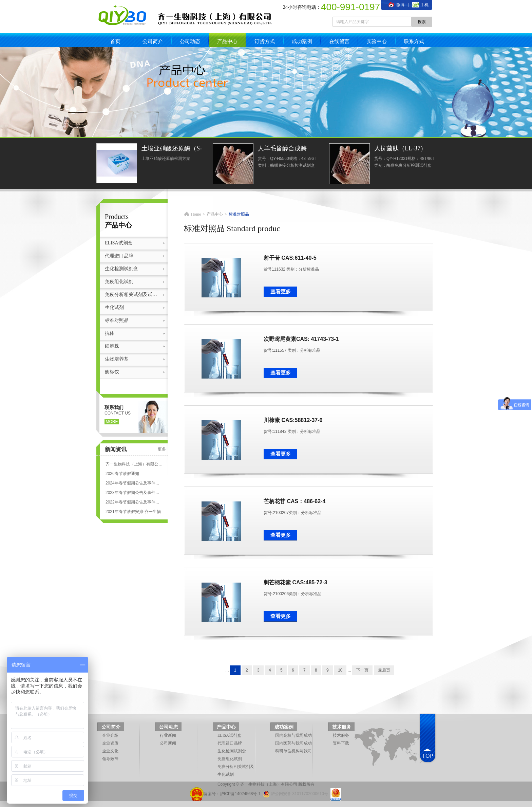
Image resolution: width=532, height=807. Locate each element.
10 (340, 670)
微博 (396, 5)
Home (196, 214)
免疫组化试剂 (119, 282)
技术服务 (342, 727)
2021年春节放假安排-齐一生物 (133, 512)
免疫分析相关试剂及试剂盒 (133, 295)
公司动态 (190, 41)
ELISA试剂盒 (119, 243)
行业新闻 (168, 735)
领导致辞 (110, 759)
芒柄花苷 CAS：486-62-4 (294, 501)
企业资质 (110, 743)
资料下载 (341, 743)
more (112, 422)
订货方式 (265, 41)
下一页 (362, 670)
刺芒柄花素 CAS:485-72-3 (296, 582)
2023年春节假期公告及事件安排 (134, 493)
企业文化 (110, 751)
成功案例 (302, 41)
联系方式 (414, 41)
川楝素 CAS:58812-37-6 (293, 420)
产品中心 (227, 41)
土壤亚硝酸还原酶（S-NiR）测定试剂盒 (172, 149)
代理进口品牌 (119, 256)
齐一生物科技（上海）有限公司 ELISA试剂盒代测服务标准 (134, 464)
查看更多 (281, 292)
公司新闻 (168, 743)
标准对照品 (117, 320)
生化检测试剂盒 (121, 269)
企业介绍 (110, 735)
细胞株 (112, 346)
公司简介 (153, 41)
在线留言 (339, 41)
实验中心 (377, 41)
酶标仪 (112, 372)
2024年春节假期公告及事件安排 (134, 483)
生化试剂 (114, 307)
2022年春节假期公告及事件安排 (134, 502)
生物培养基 (117, 359)
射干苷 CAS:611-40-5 (290, 258)
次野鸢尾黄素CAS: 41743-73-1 (301, 339)
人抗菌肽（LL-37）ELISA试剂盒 (400, 149)
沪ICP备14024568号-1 (240, 794)
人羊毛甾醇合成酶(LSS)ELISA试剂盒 (283, 149)
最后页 (384, 670)
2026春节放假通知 (122, 474)
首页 (115, 41)
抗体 (110, 333)
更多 (162, 449)
